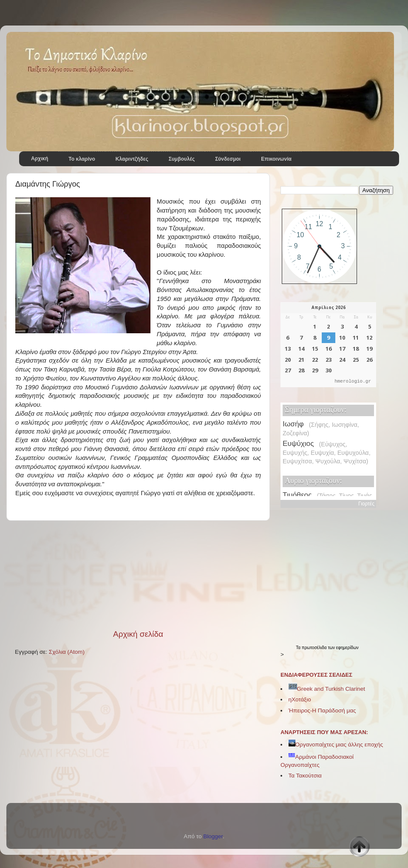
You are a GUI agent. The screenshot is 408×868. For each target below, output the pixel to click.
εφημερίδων (347, 648)
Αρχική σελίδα (138, 634)
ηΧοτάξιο (300, 699)
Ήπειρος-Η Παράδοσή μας (322, 711)
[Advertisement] (138, 575)
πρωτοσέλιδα (315, 648)
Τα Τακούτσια (305, 776)
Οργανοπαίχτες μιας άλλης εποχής (336, 745)
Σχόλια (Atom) (67, 652)
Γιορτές (366, 504)
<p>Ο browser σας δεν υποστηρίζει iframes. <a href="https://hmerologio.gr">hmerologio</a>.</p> (328, 449)
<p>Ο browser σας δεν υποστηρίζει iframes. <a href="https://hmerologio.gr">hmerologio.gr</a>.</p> (328, 345)
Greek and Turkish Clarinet (327, 689)
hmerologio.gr (353, 382)
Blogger (213, 836)
